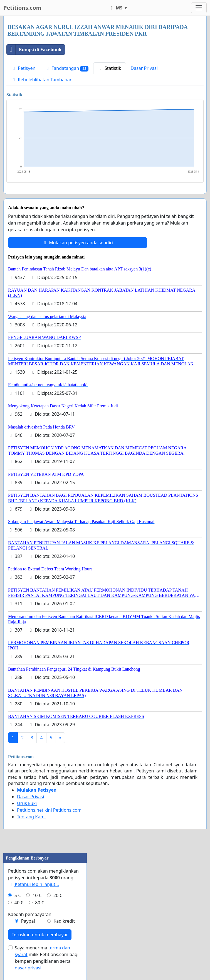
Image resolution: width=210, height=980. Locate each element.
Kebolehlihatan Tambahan (42, 80)
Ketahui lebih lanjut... (34, 884)
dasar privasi (28, 968)
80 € (39, 903)
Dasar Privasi (144, 68)
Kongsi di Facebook (34, 50)
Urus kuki (27, 803)
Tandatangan (67, 68)
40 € (19, 903)
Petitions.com (22, 8)
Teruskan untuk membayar (40, 935)
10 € (37, 895)
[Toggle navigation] (199, 8)
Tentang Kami (31, 817)
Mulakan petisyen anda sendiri (78, 243)
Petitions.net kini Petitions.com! (50, 810)
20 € (58, 895)
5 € (18, 895)
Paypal (28, 921)
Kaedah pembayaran (30, 914)
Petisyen (23, 68)
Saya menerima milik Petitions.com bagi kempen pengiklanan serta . (47, 958)
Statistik (110, 68)
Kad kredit (64, 921)
